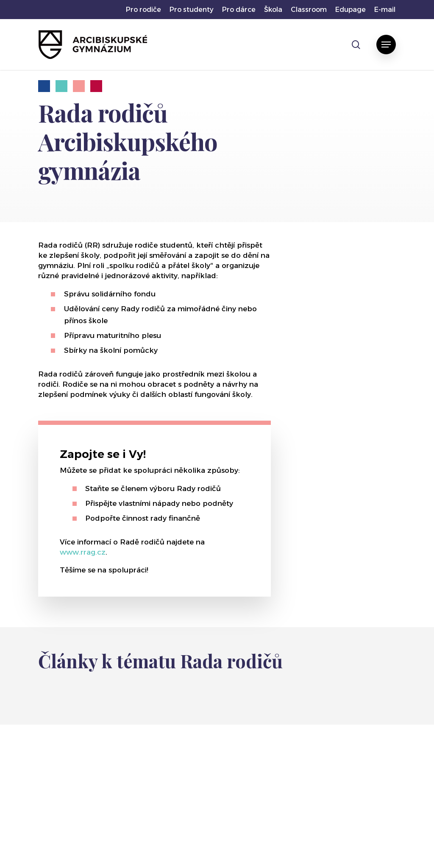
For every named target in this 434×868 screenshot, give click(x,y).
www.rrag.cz (83, 552)
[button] (386, 45)
